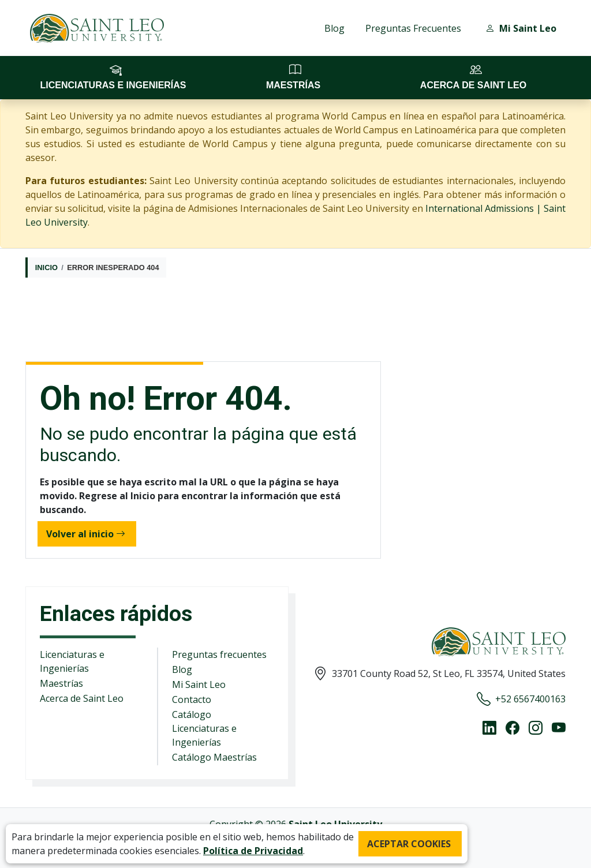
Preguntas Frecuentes (413, 28)
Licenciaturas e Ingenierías (72, 661)
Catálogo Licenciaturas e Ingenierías (204, 728)
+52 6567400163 (521, 699)
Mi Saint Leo (199, 684)
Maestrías (61, 683)
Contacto (192, 699)
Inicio (46, 267)
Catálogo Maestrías (214, 757)
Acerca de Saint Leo (82, 698)
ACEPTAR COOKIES (409, 844)
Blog (334, 28)
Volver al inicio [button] (86, 534)
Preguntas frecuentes (219, 654)
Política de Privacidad (253, 851)
